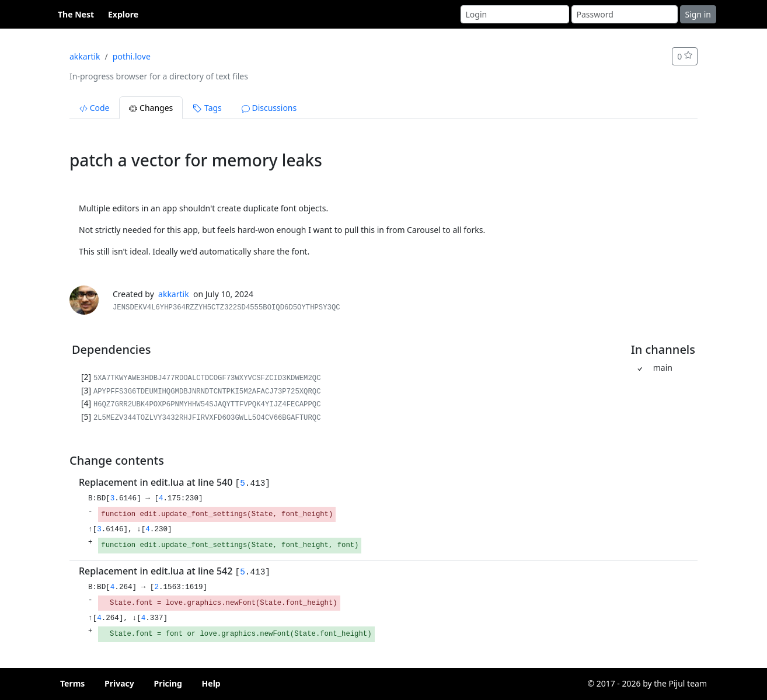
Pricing (168, 683)
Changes (151, 108)
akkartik (85, 56)
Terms (72, 683)
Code (94, 108)
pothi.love (132, 56)
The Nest (76, 14)
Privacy (119, 683)
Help (211, 683)
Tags (207, 108)
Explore (123, 14)
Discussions (269, 108)
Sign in (698, 14)
